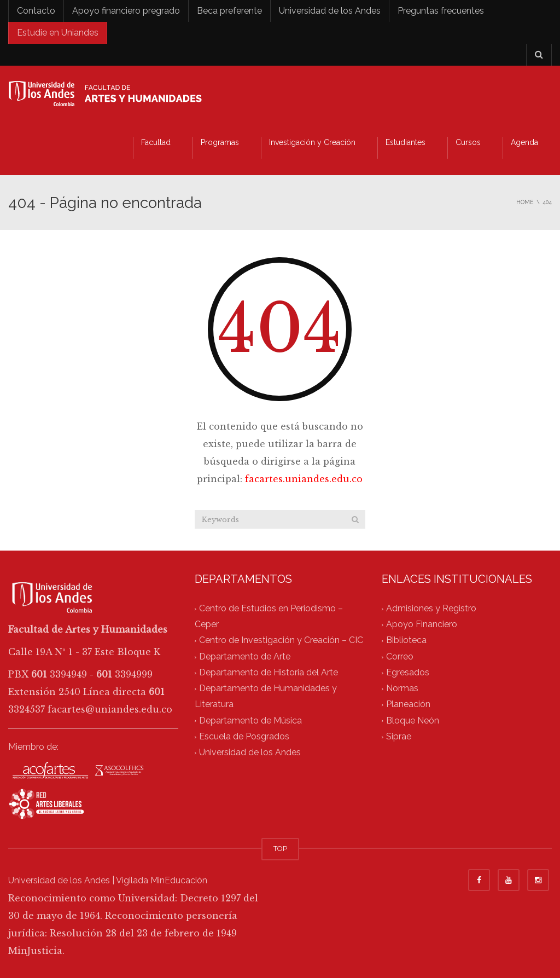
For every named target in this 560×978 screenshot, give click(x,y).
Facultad (156, 142)
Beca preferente (229, 11)
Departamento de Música (250, 721)
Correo (400, 656)
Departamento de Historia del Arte (269, 672)
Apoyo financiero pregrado (126, 11)
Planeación (408, 705)
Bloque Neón (413, 721)
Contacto (36, 11)
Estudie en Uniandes (58, 33)
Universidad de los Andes (330, 11)
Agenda (524, 142)
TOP (280, 849)
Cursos (468, 142)
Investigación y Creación (312, 142)
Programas (220, 142)
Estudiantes (406, 142)
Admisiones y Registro (431, 608)
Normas (402, 689)
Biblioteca (406, 641)
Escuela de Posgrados (244, 736)
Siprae (399, 736)
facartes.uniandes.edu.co (304, 479)
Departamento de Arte (245, 656)
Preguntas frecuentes (441, 11)
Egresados (408, 672)
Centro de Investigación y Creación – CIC (281, 641)
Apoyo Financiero (422, 625)
